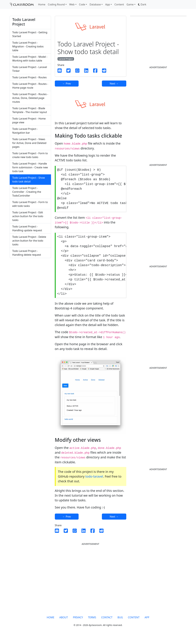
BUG (120, 624)
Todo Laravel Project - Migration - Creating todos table (28, 46)
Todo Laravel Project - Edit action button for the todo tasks (28, 216)
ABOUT (64, 624)
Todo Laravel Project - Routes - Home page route (30, 86)
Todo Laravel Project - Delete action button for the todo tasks (29, 241)
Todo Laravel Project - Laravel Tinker (30, 69)
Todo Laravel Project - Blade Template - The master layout (30, 110)
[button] (142, 4)
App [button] (108, 4)
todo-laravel (94, 483)
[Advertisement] (30, 313)
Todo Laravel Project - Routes (30, 77)
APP (147, 624)
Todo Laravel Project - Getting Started (30, 34)
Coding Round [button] (56, 4)
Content (119, 4)
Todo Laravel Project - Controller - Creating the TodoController (27, 192)
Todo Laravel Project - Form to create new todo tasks (30, 155)
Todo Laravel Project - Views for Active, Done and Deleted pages (29, 143)
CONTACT (107, 624)
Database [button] (95, 4)
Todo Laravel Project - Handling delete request (27, 253)
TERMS (92, 624)
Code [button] (82, 4)
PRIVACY (78, 624)
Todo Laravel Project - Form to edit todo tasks (30, 204)
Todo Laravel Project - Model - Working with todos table (30, 59)
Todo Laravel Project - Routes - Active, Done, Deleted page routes (30, 98)
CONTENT (134, 624)
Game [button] (130, 4)
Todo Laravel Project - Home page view (29, 120)
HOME (51, 624)
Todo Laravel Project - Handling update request (27, 228)
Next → (114, 84)
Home (42, 4)
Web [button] (72, 4)
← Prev (67, 84)
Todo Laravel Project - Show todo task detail (29, 180)
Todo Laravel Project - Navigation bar (25, 131)
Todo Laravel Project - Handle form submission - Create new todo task (30, 167)
